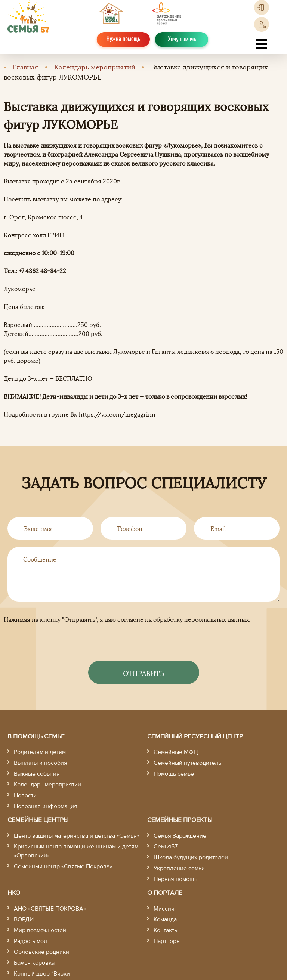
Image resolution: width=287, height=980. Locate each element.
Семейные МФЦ (176, 752)
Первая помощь (175, 879)
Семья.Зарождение (180, 836)
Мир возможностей (40, 930)
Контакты (166, 930)
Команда (165, 919)
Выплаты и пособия (41, 763)
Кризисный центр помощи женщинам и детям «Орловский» (76, 851)
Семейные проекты (180, 820)
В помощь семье (36, 736)
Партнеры (167, 941)
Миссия (164, 909)
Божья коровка (34, 963)
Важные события (37, 774)
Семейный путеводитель (187, 763)
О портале (165, 893)
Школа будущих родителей (191, 857)
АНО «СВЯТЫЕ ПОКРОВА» (50, 909)
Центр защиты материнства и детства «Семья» (77, 836)
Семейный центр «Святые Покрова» (63, 866)
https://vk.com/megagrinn (117, 414)
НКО (14, 893)
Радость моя (30, 941)
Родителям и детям (40, 752)
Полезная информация (46, 806)
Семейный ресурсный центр (195, 736)
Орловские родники (41, 952)
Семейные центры (38, 820)
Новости (25, 795)
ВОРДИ (24, 919)
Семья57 (166, 847)
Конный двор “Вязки (42, 974)
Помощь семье (174, 774)
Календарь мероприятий (95, 66)
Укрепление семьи (179, 868)
